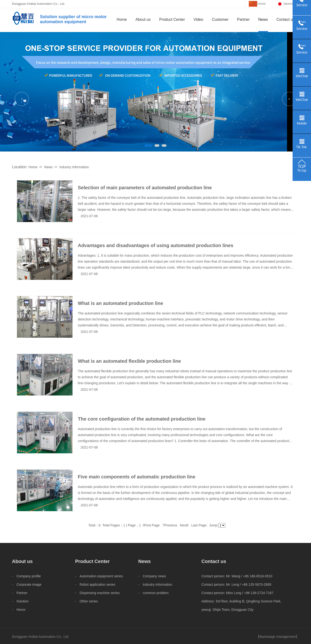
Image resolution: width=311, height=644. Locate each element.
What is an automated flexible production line (129, 361)
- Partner (20, 593)
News (263, 19)
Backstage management (278, 637)
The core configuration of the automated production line (142, 419)
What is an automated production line (120, 303)
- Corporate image (27, 584)
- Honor (19, 610)
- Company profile (26, 576)
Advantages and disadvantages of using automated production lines (155, 245)
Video (198, 19)
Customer (220, 19)
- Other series (86, 601)
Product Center (172, 19)
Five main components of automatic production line (136, 477)
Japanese (289, 4)
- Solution (20, 601)
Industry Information (74, 167)
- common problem (153, 593)
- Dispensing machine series (97, 593)
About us (143, 19)
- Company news (152, 576)
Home (122, 19)
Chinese (261, 4)
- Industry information (155, 584)
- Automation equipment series (99, 576)
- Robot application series (95, 584)
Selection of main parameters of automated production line (145, 188)
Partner (243, 19)
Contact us (286, 19)
